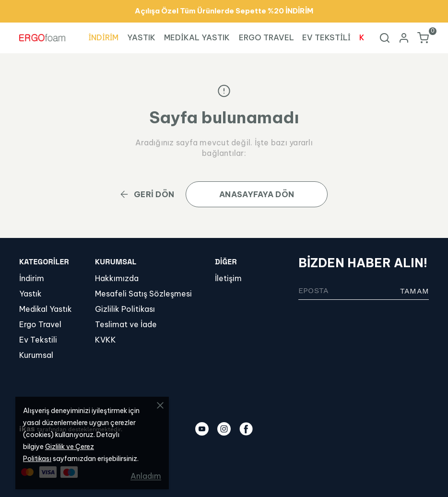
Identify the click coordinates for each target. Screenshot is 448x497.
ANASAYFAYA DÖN (257, 194)
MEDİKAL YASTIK (197, 37)
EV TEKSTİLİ (326, 37)
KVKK (106, 340)
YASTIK (141, 37)
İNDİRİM (104, 37)
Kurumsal (36, 355)
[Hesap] (404, 38)
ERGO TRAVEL (266, 37)
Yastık (30, 294)
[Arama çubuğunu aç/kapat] (385, 38)
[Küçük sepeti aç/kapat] (423, 38)
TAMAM (414, 291)
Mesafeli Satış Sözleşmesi (143, 294)
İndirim (32, 278)
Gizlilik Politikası (125, 309)
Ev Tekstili (38, 340)
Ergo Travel (40, 324)
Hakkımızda (117, 278)
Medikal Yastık (46, 309)
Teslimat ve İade (126, 324)
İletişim (228, 278)
